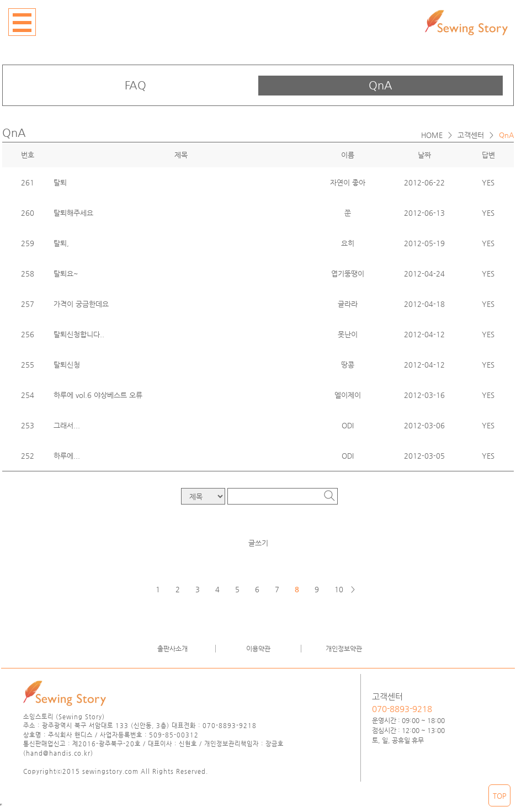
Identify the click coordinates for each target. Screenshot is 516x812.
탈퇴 (60, 182)
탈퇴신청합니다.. (79, 334)
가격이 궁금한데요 (81, 304)
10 (339, 589)
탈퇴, (61, 243)
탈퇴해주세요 (73, 213)
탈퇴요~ (66, 274)
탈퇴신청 (67, 365)
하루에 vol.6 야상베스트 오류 (98, 395)
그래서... (67, 425)
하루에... (67, 456)
